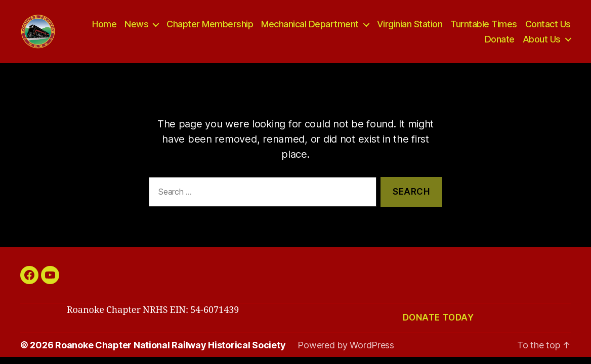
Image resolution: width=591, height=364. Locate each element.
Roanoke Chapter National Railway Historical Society (170, 349)
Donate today (438, 322)
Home (104, 26)
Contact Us (548, 26)
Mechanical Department (310, 26)
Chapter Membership (210, 26)
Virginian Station (410, 26)
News (136, 26)
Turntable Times (484, 26)
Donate (500, 41)
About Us (542, 41)
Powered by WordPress (346, 349)
